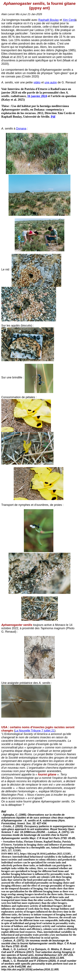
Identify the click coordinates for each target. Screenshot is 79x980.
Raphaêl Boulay (49, 20)
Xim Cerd (69, 20)
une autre (51, 82)
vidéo (37, 82)
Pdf (53, 117)
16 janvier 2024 (37, 96)
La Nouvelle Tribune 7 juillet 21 (35, 731)
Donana (21, 129)
